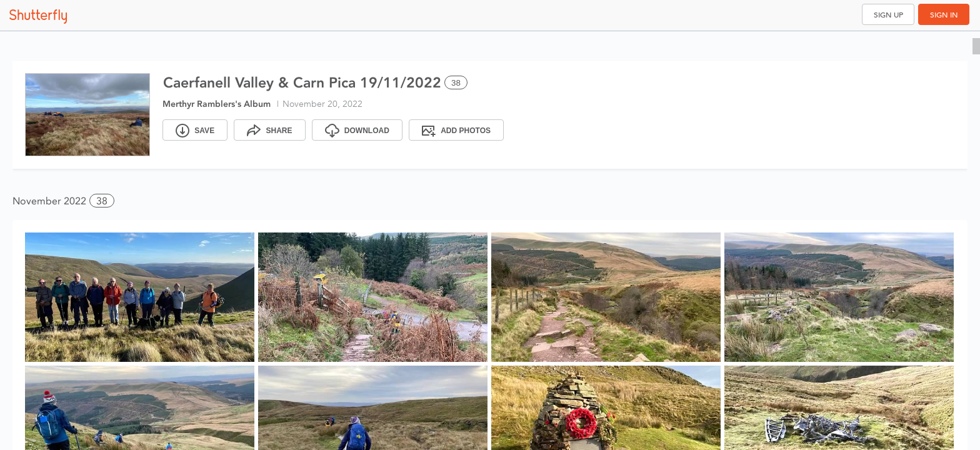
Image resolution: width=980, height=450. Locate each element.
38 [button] (102, 201)
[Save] (195, 130)
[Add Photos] (456, 130)
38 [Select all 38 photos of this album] (456, 83)
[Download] (357, 130)
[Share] (269, 130)
